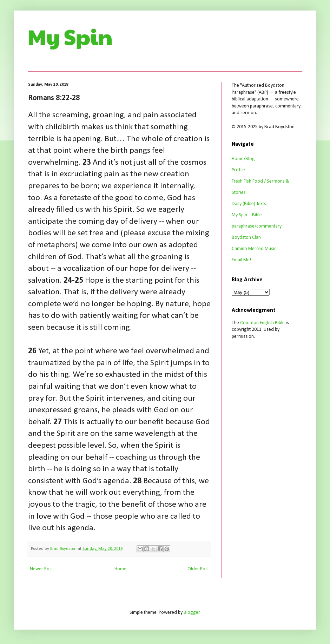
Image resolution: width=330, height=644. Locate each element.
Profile (238, 170)
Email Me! (241, 260)
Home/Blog (243, 159)
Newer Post (41, 569)
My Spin (70, 37)
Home (120, 569)
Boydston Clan (246, 238)
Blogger (192, 613)
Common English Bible (262, 323)
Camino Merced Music (254, 249)
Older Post (198, 569)
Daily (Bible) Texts (249, 204)
